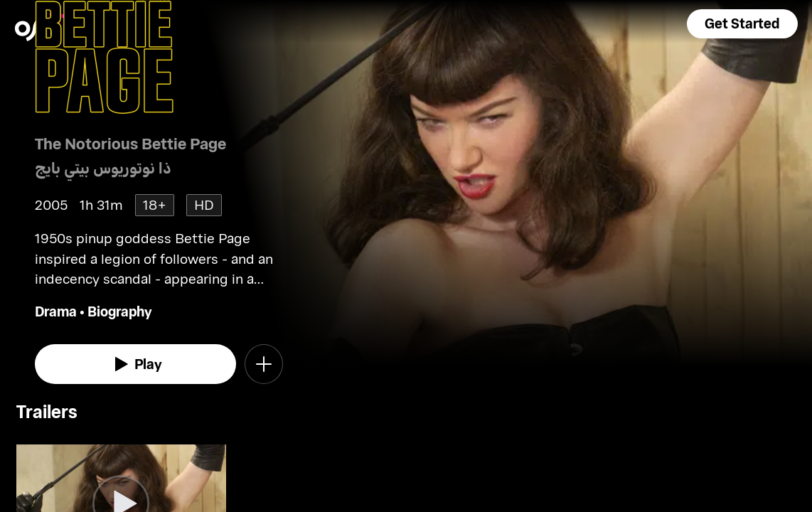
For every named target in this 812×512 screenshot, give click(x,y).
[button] (742, 24)
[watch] (136, 364)
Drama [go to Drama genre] (56, 311)
